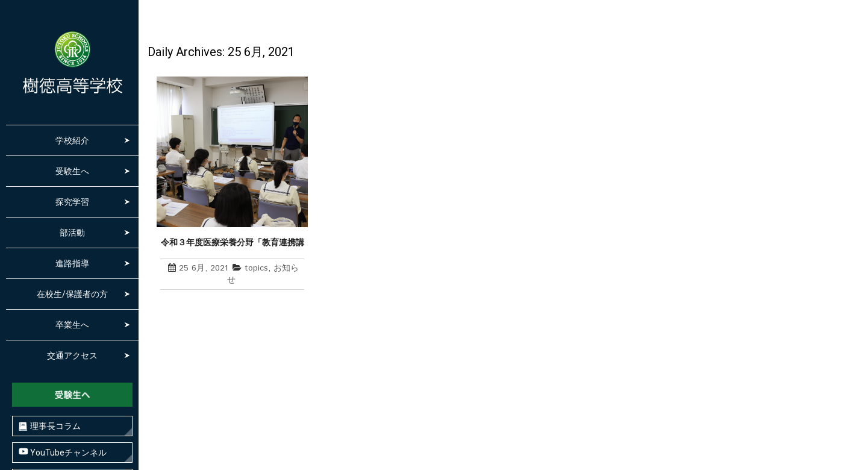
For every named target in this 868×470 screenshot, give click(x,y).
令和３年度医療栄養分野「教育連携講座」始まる (233, 243)
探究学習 (72, 202)
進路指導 (72, 263)
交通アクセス (72, 356)
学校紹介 (72, 140)
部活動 (72, 233)
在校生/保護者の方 (72, 294)
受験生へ (72, 171)
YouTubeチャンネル (63, 452)
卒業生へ (72, 325)
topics (256, 268)
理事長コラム (50, 426)
